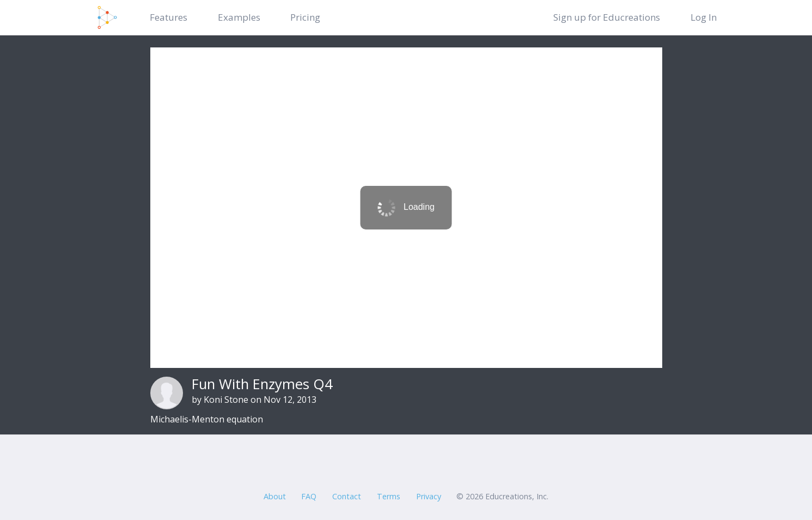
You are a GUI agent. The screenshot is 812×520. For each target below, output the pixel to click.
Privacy (429, 496)
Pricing (305, 17)
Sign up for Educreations (607, 17)
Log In (704, 17)
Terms (389, 496)
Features (169, 17)
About (275, 496)
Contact (347, 496)
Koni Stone (226, 400)
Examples (239, 17)
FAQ (309, 496)
